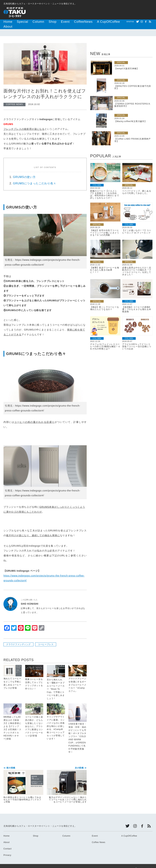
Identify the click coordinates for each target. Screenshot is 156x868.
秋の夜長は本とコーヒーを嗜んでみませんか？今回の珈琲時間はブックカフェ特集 (23, 780)
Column (31, 22)
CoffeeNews (67, 22)
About (103, 22)
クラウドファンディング (18, 639)
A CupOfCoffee (87, 22)
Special (18, 22)
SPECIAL (121, 57)
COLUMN (97, 180)
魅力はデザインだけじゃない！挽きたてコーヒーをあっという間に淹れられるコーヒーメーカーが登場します (67, 780)
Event (53, 22)
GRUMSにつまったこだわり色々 (34, 178)
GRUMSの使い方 (24, 172)
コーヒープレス (46, 639)
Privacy (7, 850)
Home (7, 22)
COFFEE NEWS (14, 99)
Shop (43, 22)
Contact (8, 843)
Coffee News (99, 837)
